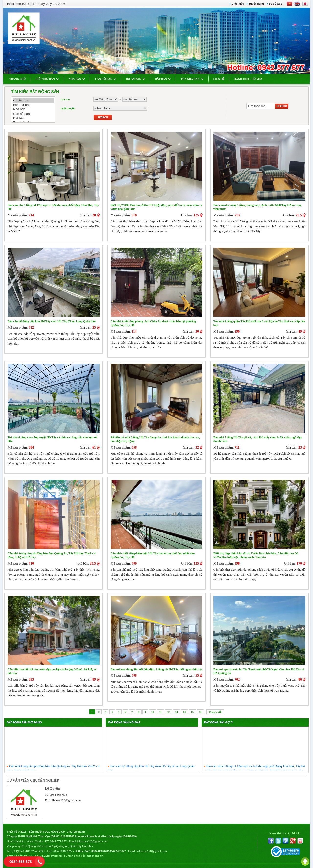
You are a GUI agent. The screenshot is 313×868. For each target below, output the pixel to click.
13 (176, 712)
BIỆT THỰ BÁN (47, 79)
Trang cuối (215, 712)
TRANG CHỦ (17, 79)
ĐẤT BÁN (163, 79)
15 (192, 712)
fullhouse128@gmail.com (65, 800)
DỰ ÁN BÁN (136, 79)
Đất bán (33, 118)
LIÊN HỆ (219, 79)
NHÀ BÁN (77, 79)
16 (200, 712)
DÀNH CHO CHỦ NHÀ (248, 79)
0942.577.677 (58, 841)
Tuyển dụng (256, 4)
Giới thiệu (238, 4)
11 (160, 712)
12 (168, 712)
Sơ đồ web (276, 4)
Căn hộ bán (33, 114)
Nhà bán (33, 109)
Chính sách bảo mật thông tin (84, 856)
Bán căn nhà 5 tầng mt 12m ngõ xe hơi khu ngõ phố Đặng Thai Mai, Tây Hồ (256, 769)
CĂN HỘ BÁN (105, 79)
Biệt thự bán (33, 105)
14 (184, 712)
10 (152, 712)
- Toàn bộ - (33, 100)
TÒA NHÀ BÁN (192, 79)
